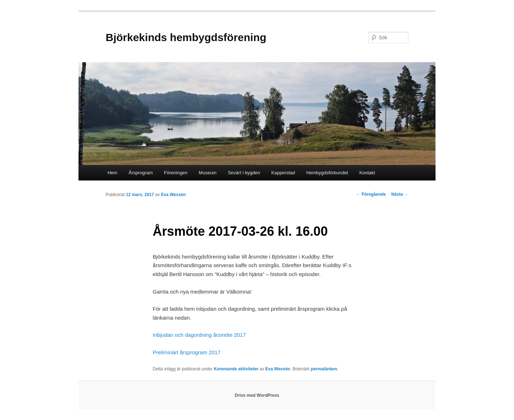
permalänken (324, 369)
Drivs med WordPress (257, 395)
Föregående (371, 194)
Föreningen (176, 173)
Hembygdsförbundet (327, 173)
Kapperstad (283, 173)
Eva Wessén (173, 195)
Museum (208, 173)
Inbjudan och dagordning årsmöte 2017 (199, 335)
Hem (112, 173)
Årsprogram (141, 173)
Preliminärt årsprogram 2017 (187, 352)
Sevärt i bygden (244, 173)
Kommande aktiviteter (236, 369)
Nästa (400, 194)
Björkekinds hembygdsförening (186, 37)
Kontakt (367, 173)
